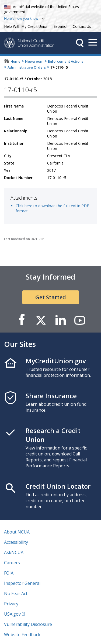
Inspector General (22, 583)
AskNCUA (14, 552)
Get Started (51, 297)
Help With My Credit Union (25, 26)
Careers (12, 563)
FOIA (9, 573)
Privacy (11, 604)
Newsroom (34, 61)
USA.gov (12, 614)
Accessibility (16, 542)
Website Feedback (22, 635)
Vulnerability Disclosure (28, 624)
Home (15, 61)
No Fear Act (16, 593)
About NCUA (17, 532)
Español (61, 26)
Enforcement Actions (66, 61)
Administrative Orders (27, 67)
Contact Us (82, 26)
